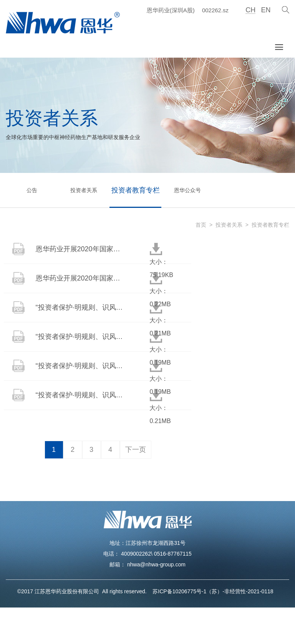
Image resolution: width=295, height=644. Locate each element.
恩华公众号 (187, 190)
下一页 (136, 450)
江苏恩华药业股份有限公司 (68, 591)
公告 (32, 190)
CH (250, 10)
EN (266, 10)
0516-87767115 (173, 554)
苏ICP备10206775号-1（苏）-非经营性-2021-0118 (211, 591)
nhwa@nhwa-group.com (156, 564)
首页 (201, 225)
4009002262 (136, 554)
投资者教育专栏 (136, 190)
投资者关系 (84, 190)
